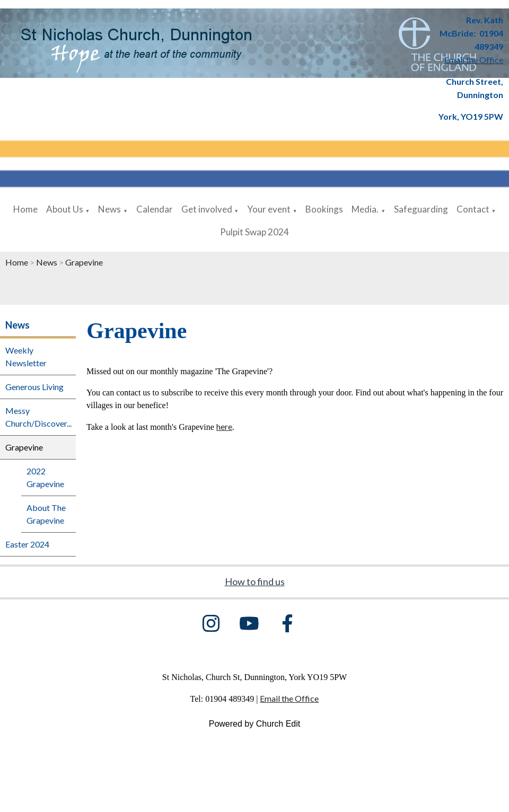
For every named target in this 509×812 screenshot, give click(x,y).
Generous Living (34, 387)
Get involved (207, 209)
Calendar (155, 209)
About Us (65, 209)
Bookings (324, 209)
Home (25, 209)
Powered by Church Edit (255, 724)
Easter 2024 (27, 544)
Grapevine (84, 262)
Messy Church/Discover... (38, 417)
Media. (365, 209)
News (109, 209)
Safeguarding (421, 209)
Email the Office (289, 698)
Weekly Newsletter (26, 356)
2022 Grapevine (45, 477)
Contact (473, 209)
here (224, 426)
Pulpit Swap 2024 (254, 232)
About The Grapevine (46, 514)
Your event (269, 209)
